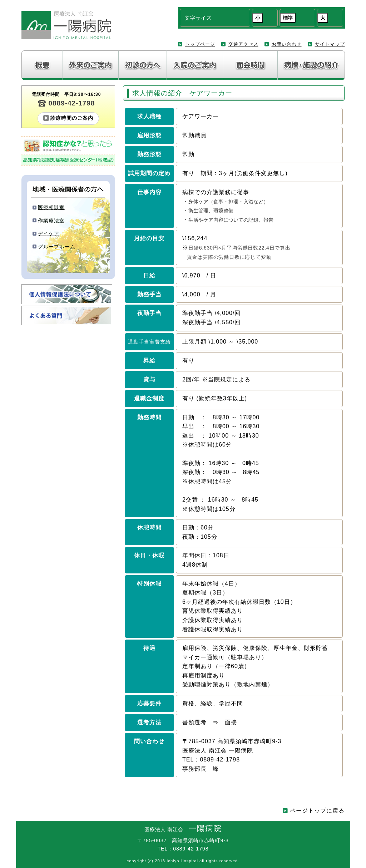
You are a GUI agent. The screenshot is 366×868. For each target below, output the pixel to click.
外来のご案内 (91, 65)
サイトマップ (330, 44)
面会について (250, 65)
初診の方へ (143, 65)
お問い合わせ (287, 44)
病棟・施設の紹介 (311, 65)
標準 (288, 18)
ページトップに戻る (317, 811)
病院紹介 (42, 65)
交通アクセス (243, 44)
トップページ (200, 44)
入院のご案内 (195, 65)
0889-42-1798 (72, 103)
